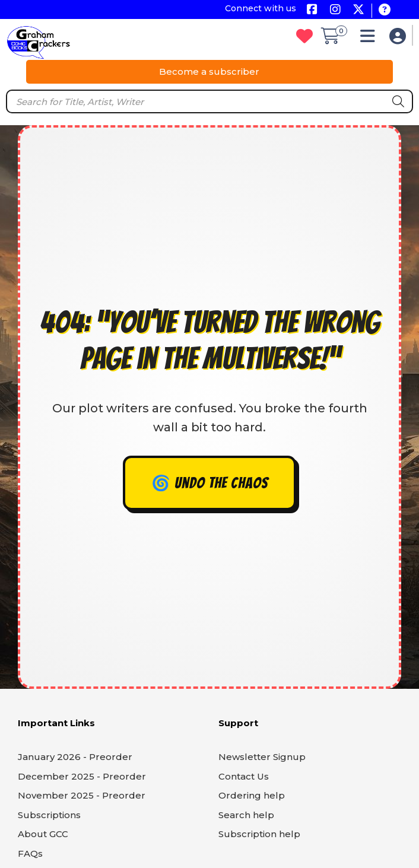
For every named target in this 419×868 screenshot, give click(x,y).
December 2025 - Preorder (82, 776)
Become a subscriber (209, 71)
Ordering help (252, 795)
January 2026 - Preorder (75, 757)
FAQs (30, 853)
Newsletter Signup (262, 757)
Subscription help (259, 834)
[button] (371, 39)
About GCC (43, 834)
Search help (246, 815)
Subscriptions (49, 815)
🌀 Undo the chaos (210, 483)
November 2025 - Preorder (82, 795)
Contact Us (244, 776)
